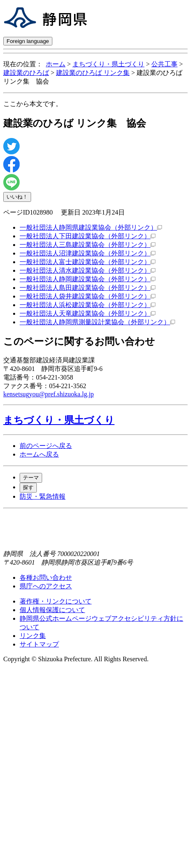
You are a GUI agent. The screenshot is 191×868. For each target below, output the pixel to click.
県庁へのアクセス (46, 586)
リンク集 (33, 636)
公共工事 (164, 64)
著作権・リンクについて (56, 601)
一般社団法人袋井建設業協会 (88, 296)
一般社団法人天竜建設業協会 (88, 313)
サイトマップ (39, 644)
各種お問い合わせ (46, 578)
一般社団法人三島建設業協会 (88, 245)
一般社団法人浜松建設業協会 (88, 305)
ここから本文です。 (33, 104)
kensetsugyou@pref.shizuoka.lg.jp (48, 394)
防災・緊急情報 (43, 496)
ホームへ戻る (39, 454)
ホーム (56, 64)
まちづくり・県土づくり (108, 64)
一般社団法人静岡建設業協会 (88, 279)
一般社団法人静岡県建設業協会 (91, 227)
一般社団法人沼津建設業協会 (88, 253)
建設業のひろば (26, 73)
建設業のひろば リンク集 (93, 73)
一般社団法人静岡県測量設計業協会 (97, 322)
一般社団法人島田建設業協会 (88, 288)
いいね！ (17, 197)
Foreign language (28, 41)
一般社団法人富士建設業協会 (88, 262)
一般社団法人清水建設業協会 (88, 270)
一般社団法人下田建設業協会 (88, 236)
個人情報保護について (52, 610)
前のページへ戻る (46, 446)
